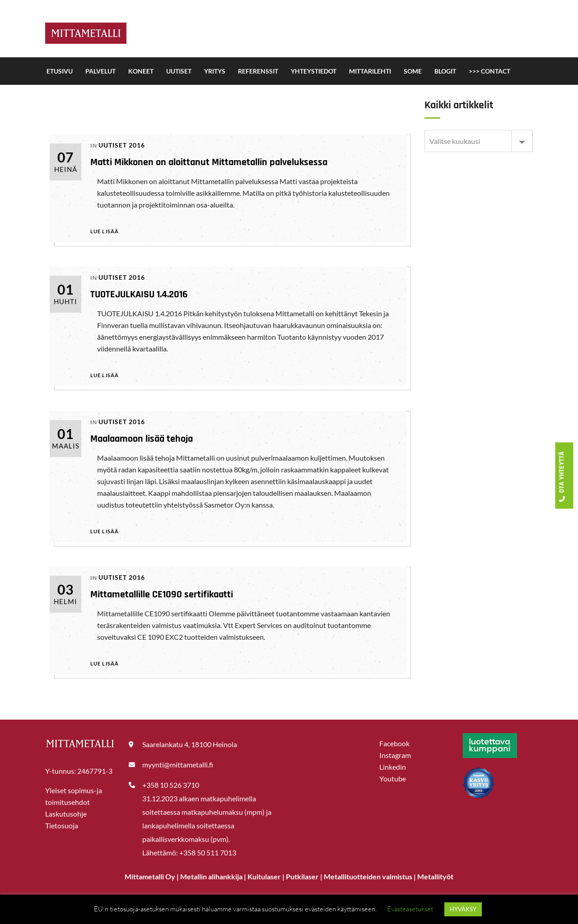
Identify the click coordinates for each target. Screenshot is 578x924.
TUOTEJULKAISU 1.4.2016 (139, 295)
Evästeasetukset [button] (410, 909)
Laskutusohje (66, 814)
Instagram (395, 755)
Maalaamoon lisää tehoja (142, 439)
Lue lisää (105, 231)
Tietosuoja (62, 825)
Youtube (393, 778)
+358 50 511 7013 (208, 852)
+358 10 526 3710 (171, 785)
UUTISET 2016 (122, 145)
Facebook (394, 743)
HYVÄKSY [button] (463, 909)
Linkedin (393, 767)
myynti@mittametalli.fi (178, 765)
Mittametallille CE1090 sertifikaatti (162, 595)
